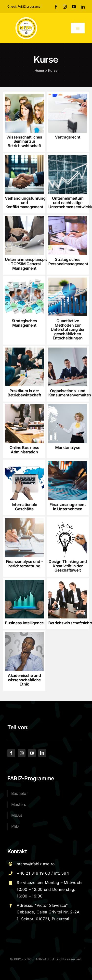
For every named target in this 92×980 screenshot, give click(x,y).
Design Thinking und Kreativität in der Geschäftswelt (68, 566)
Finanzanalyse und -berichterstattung (24, 564)
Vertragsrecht (68, 137)
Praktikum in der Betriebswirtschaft (24, 393)
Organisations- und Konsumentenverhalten (70, 393)
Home (39, 70)
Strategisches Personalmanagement (68, 262)
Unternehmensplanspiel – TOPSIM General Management (27, 264)
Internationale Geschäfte (24, 507)
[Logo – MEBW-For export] (26, 19)
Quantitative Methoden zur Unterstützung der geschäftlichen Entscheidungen (68, 329)
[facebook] (56, 7)
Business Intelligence (24, 623)
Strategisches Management (24, 323)
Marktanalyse (68, 448)
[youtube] (74, 7)
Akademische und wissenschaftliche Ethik (24, 680)
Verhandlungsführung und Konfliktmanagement (25, 203)
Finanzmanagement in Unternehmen (68, 507)
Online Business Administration (24, 450)
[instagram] (65, 7)
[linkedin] (83, 7)
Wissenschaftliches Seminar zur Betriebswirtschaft (24, 141)
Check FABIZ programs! (24, 7)
